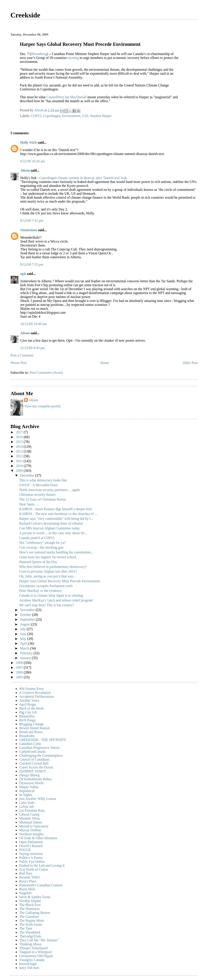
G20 (85, 116)
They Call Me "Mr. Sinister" (39, 940)
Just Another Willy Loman (38, 799)
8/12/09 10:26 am (33, 161)
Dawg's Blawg (29, 775)
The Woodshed (30, 932)
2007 (20, 667)
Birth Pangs (27, 720)
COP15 (36, 116)
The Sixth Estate (31, 924)
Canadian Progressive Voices (39, 748)
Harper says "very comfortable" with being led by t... (56, 519)
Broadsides (27, 736)
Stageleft (25, 893)
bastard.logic (28, 964)
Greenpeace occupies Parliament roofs (46, 586)
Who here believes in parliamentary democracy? (53, 567)
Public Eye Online (32, 862)
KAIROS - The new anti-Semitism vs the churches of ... (58, 514)
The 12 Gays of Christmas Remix (43, 499)
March (25, 648)
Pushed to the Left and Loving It (42, 865)
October (26, 615)
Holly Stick (29, 142)
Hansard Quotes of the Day (38, 562)
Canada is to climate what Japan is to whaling (51, 595)
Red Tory (26, 873)
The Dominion (29, 909)
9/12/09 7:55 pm (32, 264)
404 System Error (32, 689)
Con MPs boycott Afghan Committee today (49, 528)
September (28, 619)
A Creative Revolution (35, 693)
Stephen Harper (101, 116)
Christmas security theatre (37, 495)
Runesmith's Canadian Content (41, 885)
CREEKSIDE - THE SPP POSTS (43, 740)
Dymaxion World (31, 783)
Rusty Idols (27, 889)
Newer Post (19, 363)
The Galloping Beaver (35, 913)
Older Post (190, 363)
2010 (20, 466)
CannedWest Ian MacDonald (67, 97)
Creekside (25, 15)
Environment (71, 116)
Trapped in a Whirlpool (36, 952)
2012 (20, 456)
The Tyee (26, 928)
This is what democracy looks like (43, 480)
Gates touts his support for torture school (48, 557)
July (23, 629)
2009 (20, 471)
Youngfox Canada (32, 960)
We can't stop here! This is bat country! (47, 605)
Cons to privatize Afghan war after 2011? (48, 571)
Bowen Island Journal (34, 728)
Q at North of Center (34, 869)
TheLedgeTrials (30, 936)
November (28, 610)
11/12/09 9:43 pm (33, 348)
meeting (73, 58)
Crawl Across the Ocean (36, 767)
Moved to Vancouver (34, 826)
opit (23, 274)
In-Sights (26, 795)
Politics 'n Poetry (31, 858)
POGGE (25, 850)
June (24, 634)
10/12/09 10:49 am (33, 324)
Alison (25, 170)
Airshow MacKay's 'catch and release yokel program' (56, 600)
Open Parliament (31, 842)
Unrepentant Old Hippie (36, 956)
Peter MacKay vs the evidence (40, 591)
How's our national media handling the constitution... (56, 552)
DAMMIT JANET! (33, 771)
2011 (20, 461)
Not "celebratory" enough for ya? (42, 543)
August (26, 624)
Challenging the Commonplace (41, 755)
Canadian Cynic (30, 744)
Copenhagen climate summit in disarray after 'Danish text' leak (83, 178)
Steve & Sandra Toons (35, 897)
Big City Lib (28, 712)
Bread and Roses (31, 732)
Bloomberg (39, 54)
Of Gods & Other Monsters (38, 838)
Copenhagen (52, 116)
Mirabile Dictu (30, 818)
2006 (20, 672)
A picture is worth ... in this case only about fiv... (53, 533)
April (24, 643)
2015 (20, 442)
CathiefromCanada (32, 752)
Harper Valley (29, 787)
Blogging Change (31, 724)
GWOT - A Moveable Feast (38, 485)
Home (105, 363)
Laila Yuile (27, 803)
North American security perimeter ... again (49, 490)
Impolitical (27, 791)
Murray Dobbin (30, 830)
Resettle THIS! (30, 877)
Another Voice (29, 700)
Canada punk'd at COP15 (37, 538)
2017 (20, 432)
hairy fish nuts (29, 968)
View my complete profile (42, 406)
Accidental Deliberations (37, 697)
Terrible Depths (30, 901)
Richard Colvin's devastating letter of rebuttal (51, 523)
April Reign (27, 704)
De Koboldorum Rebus (35, 779)
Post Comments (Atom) (46, 373)
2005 (20, 677)
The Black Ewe (30, 905)
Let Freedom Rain (32, 810)
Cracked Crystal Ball (34, 763)
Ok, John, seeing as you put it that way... (47, 576)
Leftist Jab (26, 807)
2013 (20, 451)
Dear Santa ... (29, 504)
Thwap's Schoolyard (33, 948)
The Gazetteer (29, 917)
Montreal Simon (31, 822)
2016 (20, 437)
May (24, 639)
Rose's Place (28, 881)
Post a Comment (22, 355)
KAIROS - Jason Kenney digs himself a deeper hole (56, 509)
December (28, 475)
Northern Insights (31, 834)
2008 (20, 663)
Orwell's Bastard (31, 846)
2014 (20, 447)
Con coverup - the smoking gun (41, 547)
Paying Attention (31, 854)
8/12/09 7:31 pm (32, 221)
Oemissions (29, 230)
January (26, 658)
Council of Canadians (34, 759)
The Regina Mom (32, 921)
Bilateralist (27, 716)
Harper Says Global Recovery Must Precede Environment (60, 581)
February (27, 653)
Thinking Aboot (30, 944)
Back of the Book (31, 708)
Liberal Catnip (29, 814)
